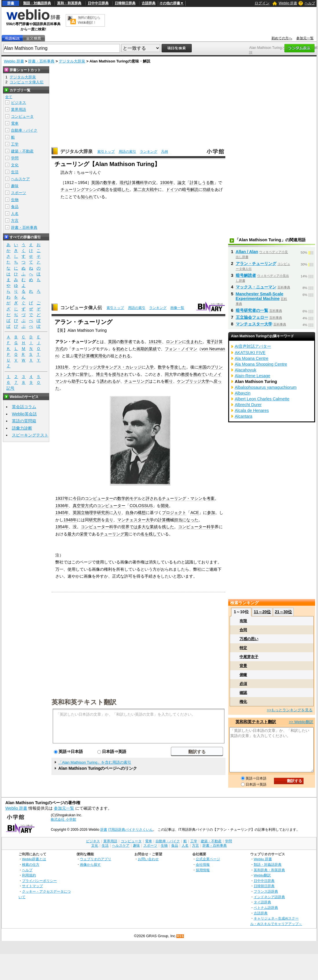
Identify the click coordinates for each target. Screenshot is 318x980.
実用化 (100, 356)
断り (169, 381)
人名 (15, 214)
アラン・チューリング (256, 264)
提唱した (121, 189)
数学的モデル (129, 498)
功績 (206, 189)
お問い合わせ (148, 859)
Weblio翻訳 (262, 875)
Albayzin (243, 393)
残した (168, 527)
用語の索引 (127, 152)
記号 (10, 388)
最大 (72, 534)
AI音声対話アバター (253, 346)
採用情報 (203, 870)
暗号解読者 (246, 275)
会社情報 (203, 864)
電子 (211, 342)
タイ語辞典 (262, 902)
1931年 (62, 367)
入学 (150, 367)
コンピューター (99, 498)
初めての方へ (282, 38)
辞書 (11, 3)
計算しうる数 (202, 183)
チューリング (136, 381)
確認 (243, 693)
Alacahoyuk (246, 370)
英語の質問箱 (24, 421)
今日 (77, 498)
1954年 (62, 527)
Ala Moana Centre (252, 358)
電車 (15, 123)
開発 (165, 506)
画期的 (142, 349)
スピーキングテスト (30, 435)
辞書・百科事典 (41, 61)
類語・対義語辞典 (37, 3)
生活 (15, 172)
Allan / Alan (247, 252)
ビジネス (19, 103)
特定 (243, 648)
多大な (144, 527)
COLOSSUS (141, 506)
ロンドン (174, 342)
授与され (120, 374)
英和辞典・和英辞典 (269, 870)
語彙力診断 (22, 428)
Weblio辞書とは (34, 859)
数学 (162, 367)
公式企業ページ (208, 859)
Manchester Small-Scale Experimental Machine (260, 296)
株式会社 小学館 (63, 819)
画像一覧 (177, 308)
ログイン (262, 3)
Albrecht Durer (248, 405)
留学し (86, 374)
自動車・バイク (24, 130)
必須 (243, 684)
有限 (243, 621)
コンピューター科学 (99, 527)
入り (117, 513)
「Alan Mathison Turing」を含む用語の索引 (95, 762)
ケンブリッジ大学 (89, 367)
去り (109, 520)
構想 (142, 513)
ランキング (149, 152)
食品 (15, 207)
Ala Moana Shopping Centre (261, 364)
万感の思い (249, 639)
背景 (243, 666)
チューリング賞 (114, 534)
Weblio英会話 (24, 414)
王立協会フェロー (252, 317)
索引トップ (106, 152)
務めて (199, 374)
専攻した (178, 367)
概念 (105, 189)
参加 (211, 513)
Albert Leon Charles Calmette (262, 399)
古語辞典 (149, 3)
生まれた (194, 342)
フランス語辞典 (266, 891)
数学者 (109, 183)
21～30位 (283, 612)
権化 (243, 702)
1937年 (62, 498)
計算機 (164, 520)
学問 (15, 158)
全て (9, 97)
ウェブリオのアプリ (96, 859)
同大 (169, 374)
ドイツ (172, 189)
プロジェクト (174, 513)
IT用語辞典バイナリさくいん (131, 830)
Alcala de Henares (252, 410)
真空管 (79, 506)
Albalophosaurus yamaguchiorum (266, 387)
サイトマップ (32, 886)
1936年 (167, 183)
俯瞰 (243, 675)
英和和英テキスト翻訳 (84, 702)
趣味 (15, 186)
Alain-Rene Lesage (253, 376)
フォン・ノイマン (181, 349)
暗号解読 (190, 189)
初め (120, 349)
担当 (178, 520)
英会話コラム (24, 407)
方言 (15, 221)
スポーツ (19, 193)
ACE (195, 513)
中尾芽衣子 (249, 657)
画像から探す (90, 864)
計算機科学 (138, 183)
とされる (123, 356)
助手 (76, 381)
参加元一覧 (305, 38)
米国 (202, 367)
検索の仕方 (31, 864)
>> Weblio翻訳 (301, 722)
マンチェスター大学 (136, 520)
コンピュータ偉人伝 (81, 308)
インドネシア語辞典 (269, 897)
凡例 (165, 152)
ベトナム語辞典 (266, 908)
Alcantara (244, 416)
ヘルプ (310, 3)
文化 (15, 165)
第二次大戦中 (146, 189)
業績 (153, 349)
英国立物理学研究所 (91, 513)
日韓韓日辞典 (125, 3)
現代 (124, 183)
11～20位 (262, 612)
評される (154, 498)
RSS (180, 936)
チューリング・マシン (182, 498)
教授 (185, 374)
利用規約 (29, 875)
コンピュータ (22, 116)
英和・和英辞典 (69, 3)
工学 (15, 144)
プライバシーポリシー (39, 881)
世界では (129, 527)
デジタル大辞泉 (72, 61)
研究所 (95, 520)
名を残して (151, 534)
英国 (95, 183)
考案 (211, 498)
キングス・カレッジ (123, 367)
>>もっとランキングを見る (290, 710)
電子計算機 (84, 356)
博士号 (102, 374)
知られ (87, 197)
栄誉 (84, 534)
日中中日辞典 (98, 3)
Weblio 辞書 (288, 3)
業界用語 (19, 109)
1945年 (62, 513)
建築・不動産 (22, 151)
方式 (59, 349)
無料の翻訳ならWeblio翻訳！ (89, 20)
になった (190, 520)
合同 (243, 630)
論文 (182, 183)
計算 (219, 342)
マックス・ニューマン (256, 287)
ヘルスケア (20, 179)
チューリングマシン (79, 189)
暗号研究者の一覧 (252, 310)
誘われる (108, 381)
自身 (129, 513)
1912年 (155, 342)
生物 (15, 200)
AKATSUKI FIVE (250, 353)
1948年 (70, 520)
